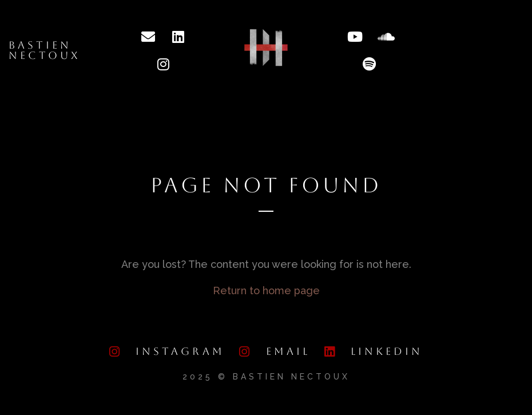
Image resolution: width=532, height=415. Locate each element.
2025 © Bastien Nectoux (266, 377)
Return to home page (266, 290)
